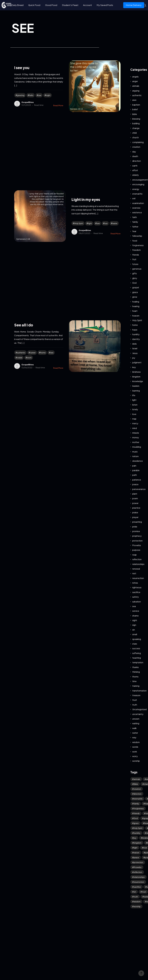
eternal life (137, 194)
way (134, 737)
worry (135, 756)
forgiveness (138, 245)
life (134, 395)
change (136, 128)
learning (136, 391)
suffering (137, 653)
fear (134, 231)
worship (136, 761)
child (134, 133)
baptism (136, 105)
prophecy (137, 536)
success (136, 648)
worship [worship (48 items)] (137, 906)
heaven (136, 316)
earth (135, 166)
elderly (135, 175)
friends (136, 255)
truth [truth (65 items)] (136, 897)
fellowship (137, 236)
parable (136, 470)
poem (135, 498)
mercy (135, 423)
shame (135, 616)
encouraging (138, 184)
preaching (137, 522)
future (135, 264)
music (135, 452)
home (43, 353)
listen (135, 405)
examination (138, 203)
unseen (136, 719)
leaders (136, 386)
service (136, 611)
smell (135, 634)
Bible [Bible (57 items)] (136, 784)
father (135, 227)
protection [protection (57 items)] (138, 862)
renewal (136, 569)
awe (134, 100)
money (136, 437)
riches (135, 583)
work (29, 358)
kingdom (136, 377)
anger (135, 81)
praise (135, 512)
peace (135, 484)
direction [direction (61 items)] (138, 794)
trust (135, 700)
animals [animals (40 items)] (137, 779)
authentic (21, 353)
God (134, 283)
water (115, 223)
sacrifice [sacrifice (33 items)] (137, 887)
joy (134, 358)
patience (137, 480)
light (90, 223)
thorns (135, 677)
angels (135, 77)
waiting (136, 723)
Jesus (135, 353)
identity (136, 339)
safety (135, 597)
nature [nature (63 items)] (136, 853)
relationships (138, 564)
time (134, 681)
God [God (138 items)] (136, 818)
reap (134, 555)
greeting (21, 95)
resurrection (138, 578)
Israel (135, 348)
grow (135, 297)
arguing (136, 91)
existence (137, 212)
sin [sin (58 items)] (135, 892)
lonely (135, 409)
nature (135, 456)
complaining (138, 142)
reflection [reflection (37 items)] (138, 872)
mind (135, 428)
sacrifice (136, 592)
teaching (137, 658)
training (136, 686)
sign (134, 625)
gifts (135, 273)
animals (136, 86)
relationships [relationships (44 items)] (139, 877)
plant (135, 494)
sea (134, 606)
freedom (136, 250)
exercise (136, 208)
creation (136, 147)
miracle (136, 433)
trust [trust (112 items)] (144, 892)
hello (31, 95)
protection (137, 541)
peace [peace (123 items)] (136, 857)
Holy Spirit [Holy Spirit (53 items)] (138, 828)
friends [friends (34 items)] (137, 813)
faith (135, 217)
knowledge (138, 381)
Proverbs (137, 545)
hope (135, 330)
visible (20, 358)
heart (135, 311)
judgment (137, 362)
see (40, 95)
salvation (137, 602)
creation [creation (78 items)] (137, 789)
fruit (134, 259)
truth (135, 705)
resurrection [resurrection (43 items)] (139, 882)
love (134, 414)
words (135, 747)
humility (136, 334)
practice (136, 508)
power (135, 503)
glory (135, 278)
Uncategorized (139, 709)
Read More (58, 105)
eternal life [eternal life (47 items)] (138, 799)
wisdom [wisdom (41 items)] (137, 902)
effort (135, 170)
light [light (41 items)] (136, 848)
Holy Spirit (79, 223)
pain (134, 466)
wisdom (136, 742)
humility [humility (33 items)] (137, 833)
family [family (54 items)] (136, 804)
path (135, 475)
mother (136, 442)
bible (135, 114)
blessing (136, 119)
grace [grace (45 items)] (136, 823)
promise (136, 531)
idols (134, 344)
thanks (135, 667)
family (135, 222)
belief (135, 109)
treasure (136, 695)
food (135, 241)
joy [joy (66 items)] (135, 838)
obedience (137, 461)
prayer (135, 517)
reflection (137, 559)
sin (134, 630)
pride (135, 527)
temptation (138, 662)
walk (134, 728)
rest (134, 573)
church (135, 137)
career (33, 353)
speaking (137, 639)
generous (137, 269)
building (136, 123)
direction (137, 161)
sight (48, 95)
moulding (137, 447)
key (134, 367)
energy (136, 189)
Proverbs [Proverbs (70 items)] (138, 867)
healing (136, 302)
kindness (136, 372)
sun (106, 223)
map (134, 419)
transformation (139, 691)
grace (135, 292)
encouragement (140, 180)
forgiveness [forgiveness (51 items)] (139, 808)
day (134, 152)
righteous (137, 587)
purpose (136, 550)
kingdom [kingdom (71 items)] (138, 843)
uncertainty (138, 714)
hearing (136, 306)
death (135, 156)
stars (135, 644)
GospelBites (28, 102)
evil (134, 198)
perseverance (139, 489)
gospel (136, 287)
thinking (136, 672)
